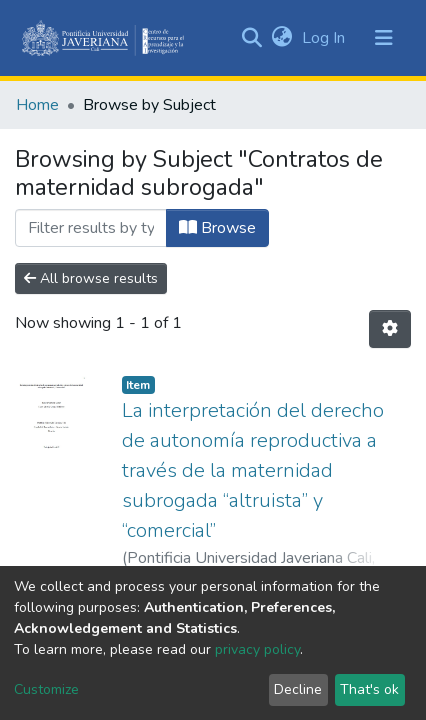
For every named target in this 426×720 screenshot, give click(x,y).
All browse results (91, 278)
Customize (46, 689)
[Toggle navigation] (384, 38)
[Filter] (91, 228)
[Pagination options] (390, 329)
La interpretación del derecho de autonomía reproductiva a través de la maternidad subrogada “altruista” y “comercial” (253, 470)
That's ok (369, 689)
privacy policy (257, 649)
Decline (298, 689)
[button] (281, 38)
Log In (325, 38)
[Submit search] (251, 38)
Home (37, 105)
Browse (217, 228)
